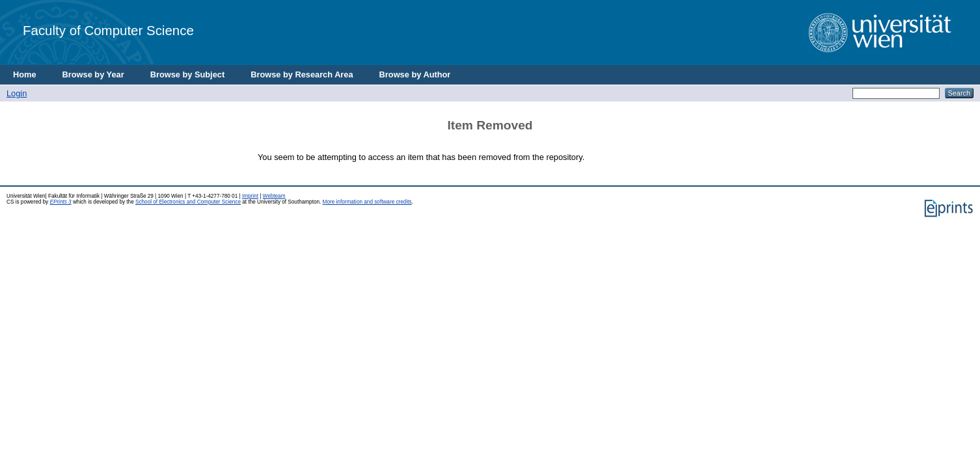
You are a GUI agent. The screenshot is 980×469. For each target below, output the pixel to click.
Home (25, 74)
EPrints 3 (60, 202)
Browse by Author (415, 74)
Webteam (274, 196)
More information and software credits (367, 202)
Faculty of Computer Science (108, 30)
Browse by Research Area (302, 74)
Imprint (250, 196)
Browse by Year (93, 74)
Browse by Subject (188, 74)
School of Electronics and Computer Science (188, 202)
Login (17, 93)
